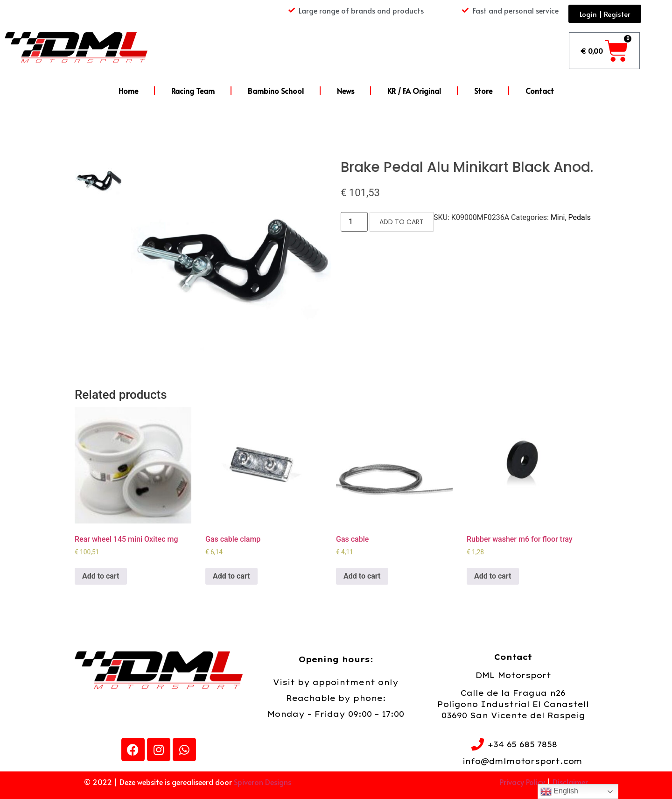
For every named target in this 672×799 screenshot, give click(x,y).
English (559, 792)
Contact (540, 91)
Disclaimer (570, 782)
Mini (558, 217)
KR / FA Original (414, 91)
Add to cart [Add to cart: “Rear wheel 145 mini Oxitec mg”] (101, 576)
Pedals (580, 217)
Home (128, 91)
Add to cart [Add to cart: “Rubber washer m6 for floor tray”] (493, 576)
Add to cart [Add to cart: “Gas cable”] (362, 576)
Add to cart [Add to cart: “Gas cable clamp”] (231, 576)
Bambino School (276, 91)
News (346, 91)
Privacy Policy (522, 782)
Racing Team (193, 91)
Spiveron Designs (262, 782)
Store (483, 91)
